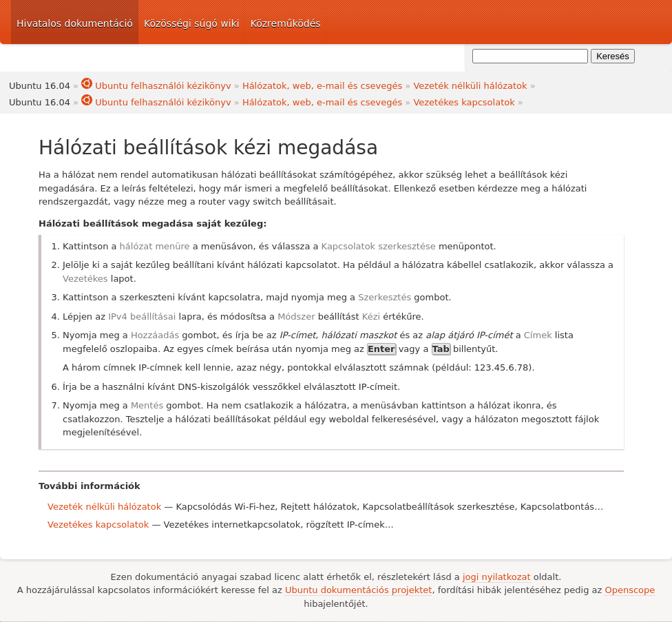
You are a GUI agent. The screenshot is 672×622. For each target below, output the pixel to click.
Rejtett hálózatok (319, 507)
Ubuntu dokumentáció (560, 22)
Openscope (630, 590)
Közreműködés (286, 23)
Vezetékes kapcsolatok (464, 102)
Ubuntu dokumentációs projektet (358, 590)
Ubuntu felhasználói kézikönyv (156, 86)
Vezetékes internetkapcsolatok (232, 525)
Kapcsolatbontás (557, 507)
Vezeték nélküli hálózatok (470, 86)
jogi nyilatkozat (497, 577)
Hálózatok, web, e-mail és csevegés (322, 86)
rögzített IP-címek (346, 525)
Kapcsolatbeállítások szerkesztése (438, 507)
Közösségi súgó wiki (192, 23)
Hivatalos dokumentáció (75, 23)
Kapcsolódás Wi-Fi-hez (225, 507)
